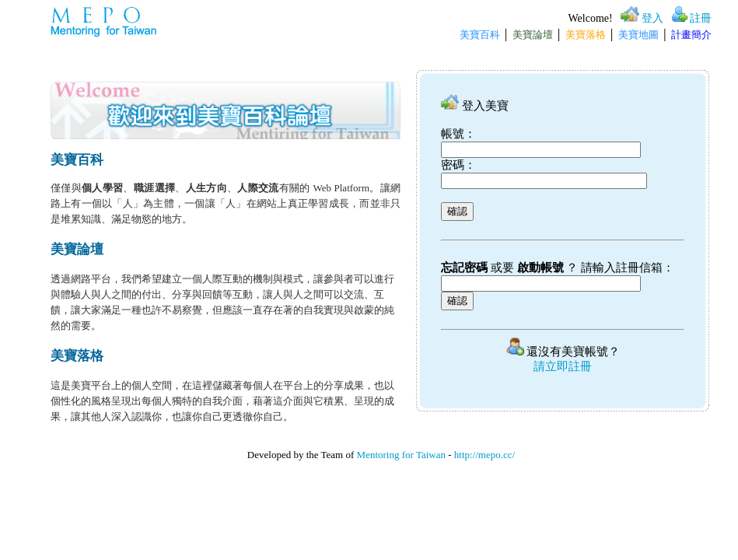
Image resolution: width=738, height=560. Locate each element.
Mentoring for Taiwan (401, 455)
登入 (652, 18)
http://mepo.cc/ (484, 455)
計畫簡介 (691, 35)
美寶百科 (480, 35)
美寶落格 (586, 35)
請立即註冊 (563, 366)
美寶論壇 (533, 35)
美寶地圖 (638, 35)
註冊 (701, 18)
